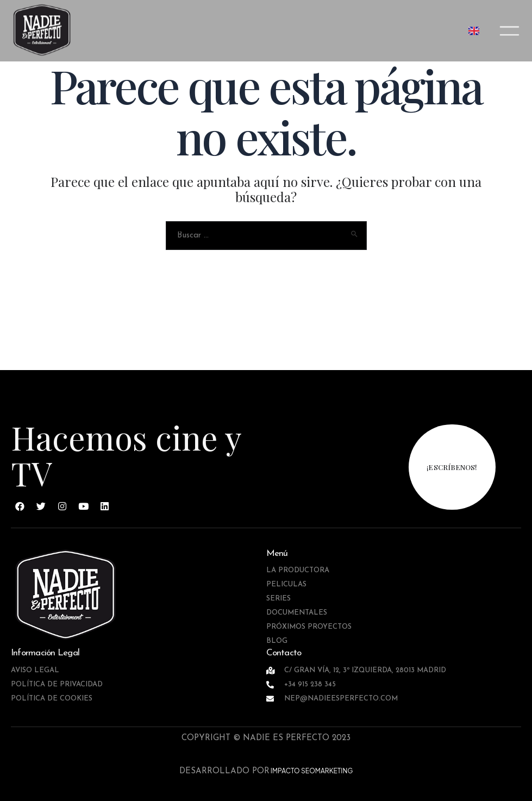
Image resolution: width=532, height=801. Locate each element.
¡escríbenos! (452, 467)
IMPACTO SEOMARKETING (311, 771)
